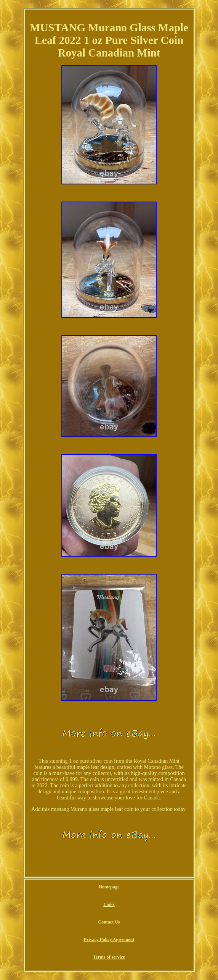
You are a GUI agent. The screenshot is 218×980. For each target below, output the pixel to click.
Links (109, 904)
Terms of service (109, 957)
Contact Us (109, 922)
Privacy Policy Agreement (109, 940)
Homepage (109, 887)
